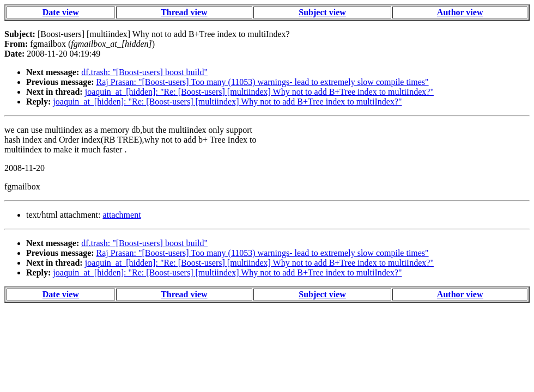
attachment (122, 215)
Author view (460, 12)
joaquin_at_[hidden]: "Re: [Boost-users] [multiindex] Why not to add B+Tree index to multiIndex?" (259, 92)
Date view (61, 12)
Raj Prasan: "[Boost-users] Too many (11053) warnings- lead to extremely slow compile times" (263, 82)
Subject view (322, 12)
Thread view (184, 12)
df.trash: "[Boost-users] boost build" (144, 72)
